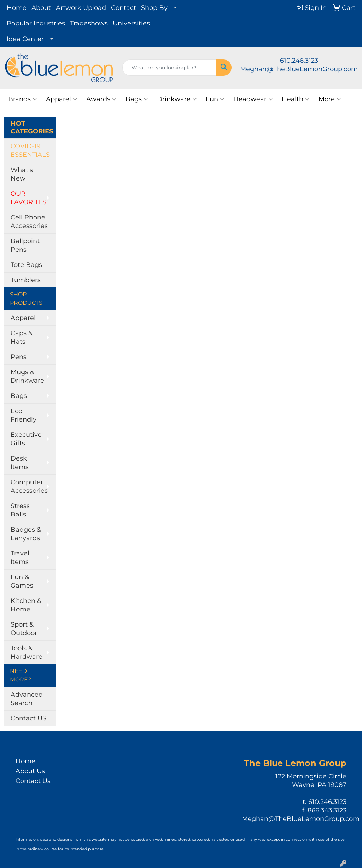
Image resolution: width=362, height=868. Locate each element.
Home (17, 8)
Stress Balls (20, 510)
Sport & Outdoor (24, 629)
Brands (22, 99)
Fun (215, 99)
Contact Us (33, 781)
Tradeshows (89, 23)
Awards (101, 99)
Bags (137, 99)
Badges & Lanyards (26, 534)
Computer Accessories (29, 486)
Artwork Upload (81, 8)
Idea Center (25, 39)
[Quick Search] (170, 68)
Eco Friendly (24, 415)
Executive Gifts (26, 439)
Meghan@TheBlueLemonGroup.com (299, 69)
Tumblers (26, 280)
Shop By (154, 8)
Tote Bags (26, 265)
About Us (30, 771)
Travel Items (20, 558)
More (330, 99)
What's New (22, 174)
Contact (124, 8)
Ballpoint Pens (25, 245)
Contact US (28, 718)
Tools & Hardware (27, 652)
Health (296, 99)
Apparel (62, 99)
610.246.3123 (299, 61)
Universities (131, 23)
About (41, 8)
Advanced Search (27, 699)
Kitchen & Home (26, 605)
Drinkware (177, 99)
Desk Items (20, 463)
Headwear (253, 99)
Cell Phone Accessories (29, 222)
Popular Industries (36, 23)
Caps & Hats (22, 337)
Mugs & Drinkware (27, 376)
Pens (19, 357)
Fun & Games (22, 581)
